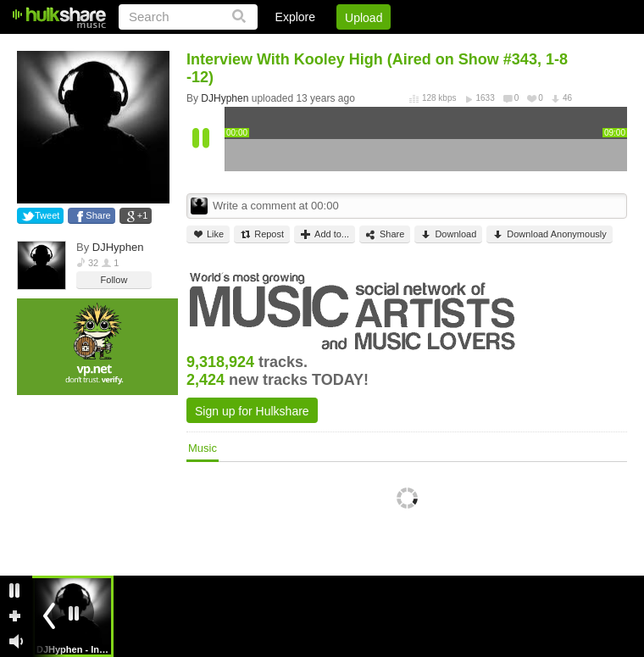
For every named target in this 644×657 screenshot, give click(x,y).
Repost (262, 234)
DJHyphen (118, 247)
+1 (143, 215)
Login (277, 47)
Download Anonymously (549, 234)
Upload (364, 18)
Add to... (325, 234)
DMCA (453, 47)
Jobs (397, 47)
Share (98, 215)
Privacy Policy (533, 47)
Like (208, 234)
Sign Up (338, 47)
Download (448, 234)
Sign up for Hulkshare (252, 411)
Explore (295, 17)
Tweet (47, 215)
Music (203, 448)
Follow (114, 280)
